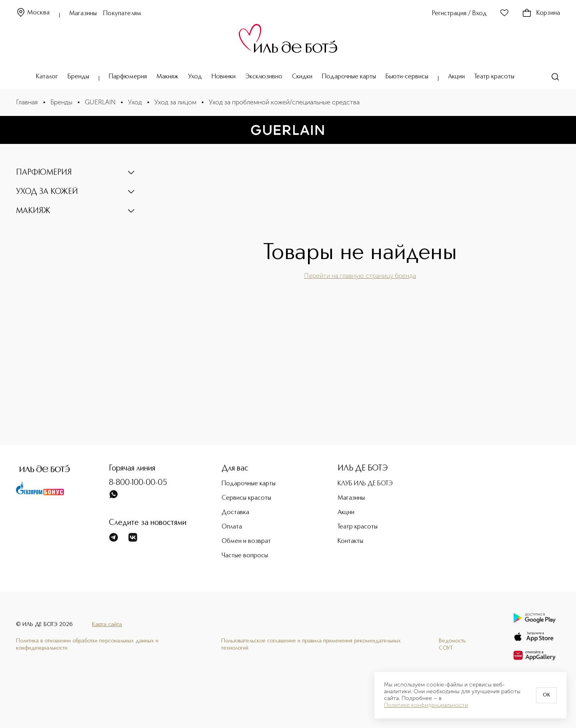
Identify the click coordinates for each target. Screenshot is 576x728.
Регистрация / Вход (459, 14)
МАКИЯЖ (33, 211)
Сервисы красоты (246, 498)
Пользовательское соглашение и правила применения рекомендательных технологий (311, 644)
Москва (33, 13)
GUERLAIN (100, 102)
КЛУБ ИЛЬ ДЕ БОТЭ (365, 484)
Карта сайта (107, 624)
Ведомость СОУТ (452, 644)
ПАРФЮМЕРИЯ (44, 173)
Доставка (235, 513)
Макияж (167, 77)
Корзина (541, 13)
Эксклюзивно (264, 77)
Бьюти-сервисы (407, 77)
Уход (195, 77)
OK (546, 695)
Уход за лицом (175, 102)
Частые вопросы (245, 556)
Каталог (47, 77)
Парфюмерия (128, 77)
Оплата (232, 527)
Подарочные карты (349, 77)
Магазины (83, 14)
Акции (456, 77)
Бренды (78, 77)
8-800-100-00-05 (138, 483)
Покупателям (122, 14)
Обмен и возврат (246, 541)
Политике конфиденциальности (426, 705)
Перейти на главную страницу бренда (360, 276)
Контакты (350, 541)
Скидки (302, 77)
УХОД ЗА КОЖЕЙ (47, 192)
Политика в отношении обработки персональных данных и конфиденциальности (87, 644)
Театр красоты (494, 77)
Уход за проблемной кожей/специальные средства (284, 102)
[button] (76, 173)
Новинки (224, 77)
